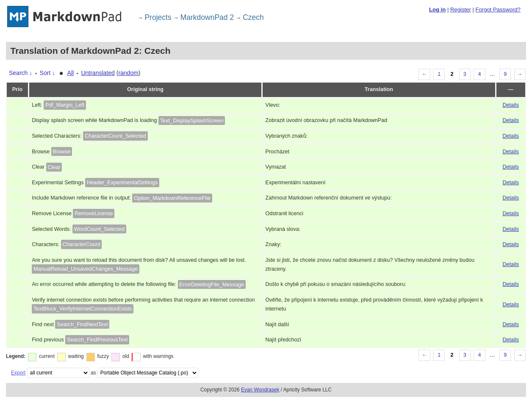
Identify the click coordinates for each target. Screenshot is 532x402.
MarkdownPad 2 (207, 17)
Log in (437, 10)
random (128, 73)
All (71, 73)
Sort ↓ (48, 73)
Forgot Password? (498, 10)
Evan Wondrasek (260, 390)
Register (461, 10)
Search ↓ (21, 73)
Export (18, 373)
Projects (158, 17)
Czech (253, 17)
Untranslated (98, 73)
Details (511, 105)
